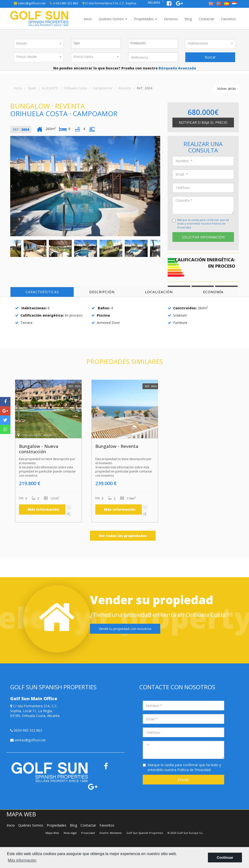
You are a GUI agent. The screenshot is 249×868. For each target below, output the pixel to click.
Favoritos (228, 19)
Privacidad (88, 833)
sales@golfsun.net (30, 3)
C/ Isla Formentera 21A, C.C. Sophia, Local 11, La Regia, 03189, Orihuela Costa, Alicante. (35, 711)
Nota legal (70, 833)
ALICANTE (50, 88)
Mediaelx (116, 833)
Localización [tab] (159, 292)
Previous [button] (11, 186)
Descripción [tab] (102, 292)
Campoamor (103, 88)
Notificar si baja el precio (203, 122)
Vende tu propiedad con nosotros (125, 629)
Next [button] (159, 186)
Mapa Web (52, 833)
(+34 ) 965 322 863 (64, 3)
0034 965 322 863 (26, 730)
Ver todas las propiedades (123, 536)
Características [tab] (42, 292)
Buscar (210, 57)
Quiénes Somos (113, 19)
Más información (43, 509)
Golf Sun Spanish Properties (145, 833)
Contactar (206, 19)
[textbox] (97, 43)
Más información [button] (22, 860)
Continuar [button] (225, 858)
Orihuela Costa (75, 88)
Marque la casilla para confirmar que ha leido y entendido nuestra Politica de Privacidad (203, 224)
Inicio (88, 19)
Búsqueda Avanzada (177, 68)
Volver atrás (227, 89)
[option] (85, 186)
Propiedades (146, 19)
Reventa (125, 88)
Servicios (171, 19)
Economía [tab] (213, 292)
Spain (32, 88)
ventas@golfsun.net (28, 740)
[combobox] (96, 44)
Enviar (183, 780)
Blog (188, 19)
